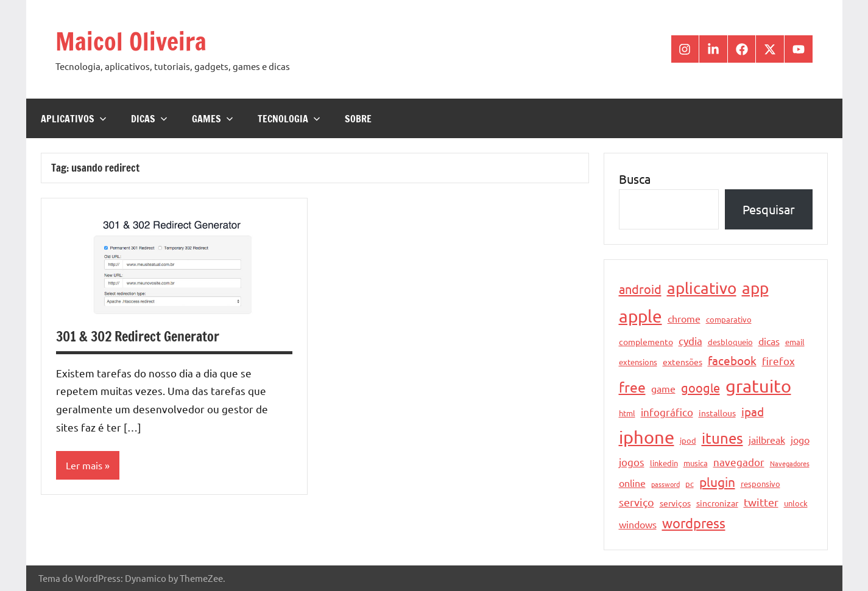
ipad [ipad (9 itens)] (753, 411)
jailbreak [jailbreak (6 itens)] (767, 439)
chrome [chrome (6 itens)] (684, 318)
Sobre (358, 119)
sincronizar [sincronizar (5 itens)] (717, 503)
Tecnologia (289, 119)
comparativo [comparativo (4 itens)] (729, 319)
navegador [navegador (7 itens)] (739, 462)
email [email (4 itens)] (795, 342)
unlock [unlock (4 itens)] (796, 503)
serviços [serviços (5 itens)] (675, 503)
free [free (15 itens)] (632, 387)
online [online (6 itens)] (632, 483)
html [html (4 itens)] (627, 413)
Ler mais (84, 465)
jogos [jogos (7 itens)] (632, 462)
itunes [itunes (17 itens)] (722, 438)
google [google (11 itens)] (700, 387)
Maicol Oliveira (131, 41)
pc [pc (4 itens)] (690, 484)
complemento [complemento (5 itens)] (646, 341)
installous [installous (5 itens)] (717, 413)
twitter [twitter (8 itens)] (761, 502)
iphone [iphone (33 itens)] (647, 437)
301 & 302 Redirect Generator (138, 336)
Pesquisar (769, 209)
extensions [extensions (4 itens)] (638, 362)
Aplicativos (74, 119)
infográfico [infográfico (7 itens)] (667, 412)
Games (213, 119)
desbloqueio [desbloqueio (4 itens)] (730, 342)
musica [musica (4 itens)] (696, 463)
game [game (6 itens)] (663, 388)
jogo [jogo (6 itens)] (800, 439)
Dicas (149, 119)
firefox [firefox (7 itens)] (778, 361)
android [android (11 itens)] (640, 289)
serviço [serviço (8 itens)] (637, 502)
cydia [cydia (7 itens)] (690, 341)
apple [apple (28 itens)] (640, 316)
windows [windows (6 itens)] (638, 524)
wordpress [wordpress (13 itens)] (694, 523)
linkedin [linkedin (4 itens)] (664, 463)
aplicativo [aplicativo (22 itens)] (702, 288)
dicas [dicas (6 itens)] (769, 341)
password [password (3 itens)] (665, 484)
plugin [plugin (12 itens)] (717, 481)
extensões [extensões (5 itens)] (683, 362)
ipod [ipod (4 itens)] (688, 440)
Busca (635, 179)
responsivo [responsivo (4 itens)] (760, 484)
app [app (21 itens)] (755, 288)
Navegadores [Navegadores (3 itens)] (790, 463)
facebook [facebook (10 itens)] (732, 360)
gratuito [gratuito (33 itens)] (758, 386)
